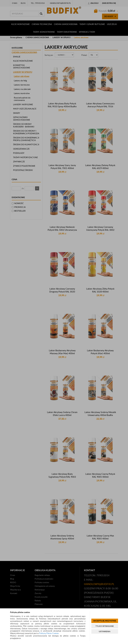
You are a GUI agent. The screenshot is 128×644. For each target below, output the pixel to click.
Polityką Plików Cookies (49, 633)
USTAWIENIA (105, 631)
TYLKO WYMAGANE (105, 626)
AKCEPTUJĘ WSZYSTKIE (105, 621)
